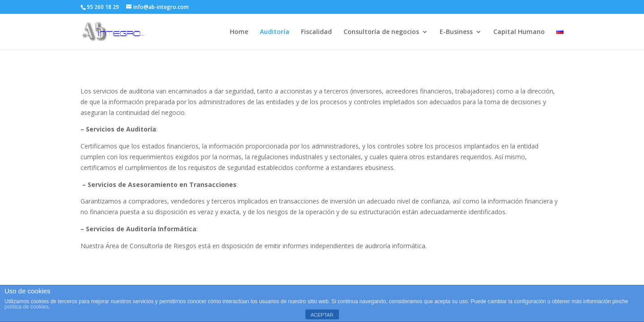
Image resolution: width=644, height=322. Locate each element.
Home (239, 32)
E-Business (456, 32)
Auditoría (275, 32)
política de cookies (27, 307)
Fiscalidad (316, 32)
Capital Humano (519, 32)
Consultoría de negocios (381, 32)
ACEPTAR (322, 315)
